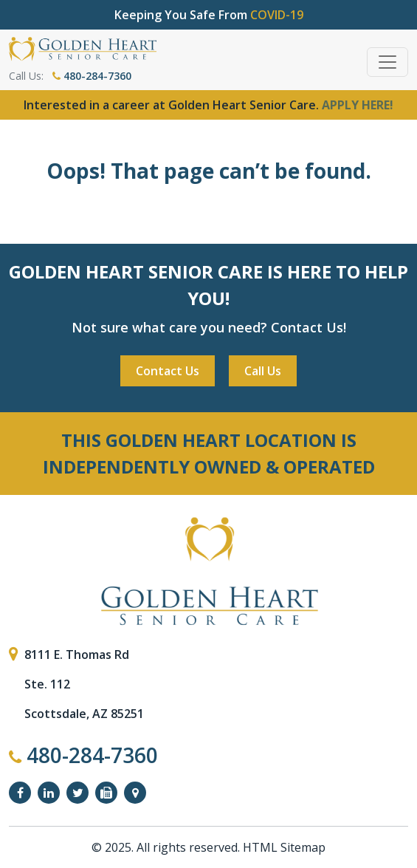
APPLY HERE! (358, 105)
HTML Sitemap (284, 847)
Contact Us (168, 371)
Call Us (263, 371)
